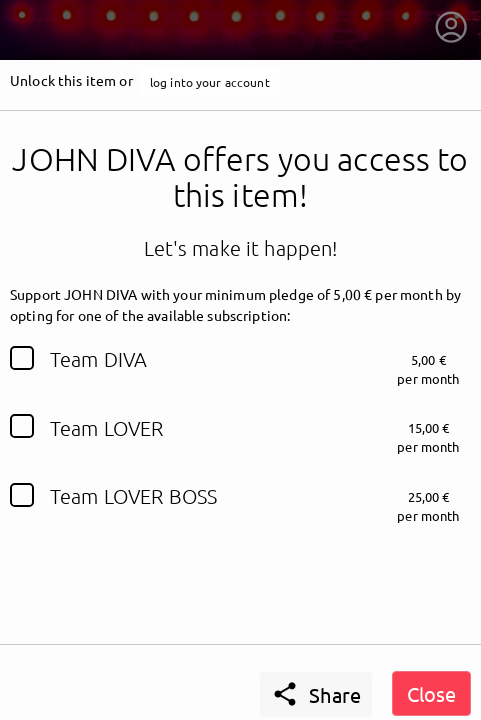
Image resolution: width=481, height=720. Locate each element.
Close (431, 693)
